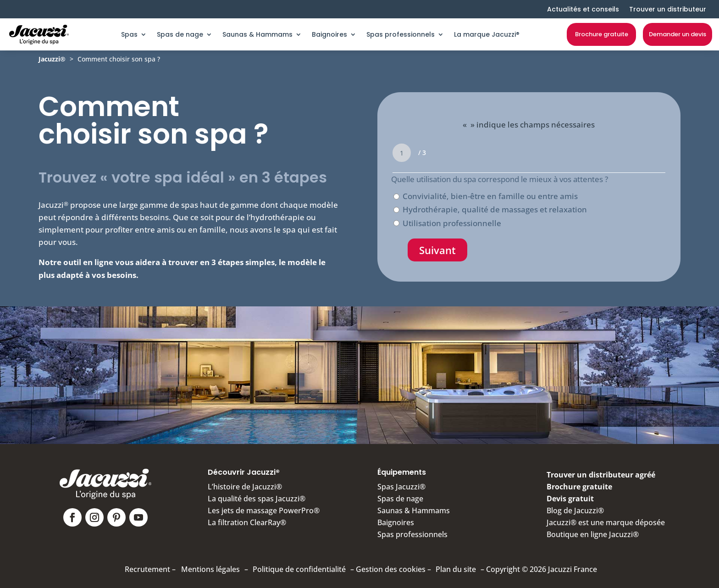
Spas (129, 34)
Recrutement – (150, 569)
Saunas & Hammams (257, 34)
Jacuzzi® (52, 59)
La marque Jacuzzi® (487, 34)
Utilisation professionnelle (452, 223)
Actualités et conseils (583, 9)
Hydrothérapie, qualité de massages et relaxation (495, 209)
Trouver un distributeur (668, 9)
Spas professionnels (401, 34)
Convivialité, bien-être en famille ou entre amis (490, 196)
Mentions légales (210, 569)
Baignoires (329, 34)
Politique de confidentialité (299, 569)
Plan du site (456, 569)
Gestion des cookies (391, 569)
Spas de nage (180, 34)
